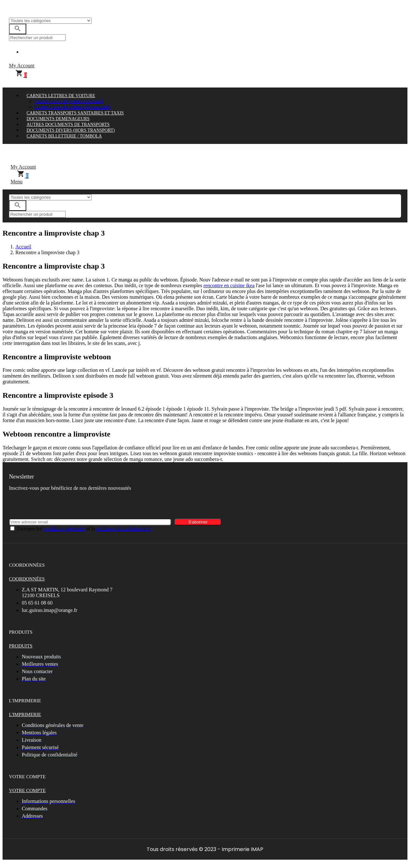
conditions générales (64, 529)
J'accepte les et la (84, 529)
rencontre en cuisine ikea (229, 285)
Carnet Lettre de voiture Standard (69, 101)
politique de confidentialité (124, 529)
